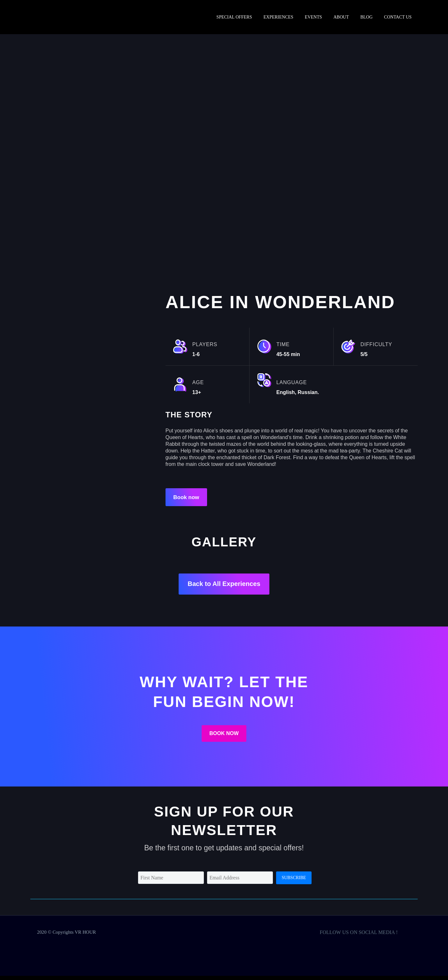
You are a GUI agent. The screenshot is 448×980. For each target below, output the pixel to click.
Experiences (278, 17)
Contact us (398, 17)
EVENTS (313, 17)
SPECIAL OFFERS (234, 17)
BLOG (367, 17)
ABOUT (341, 17)
